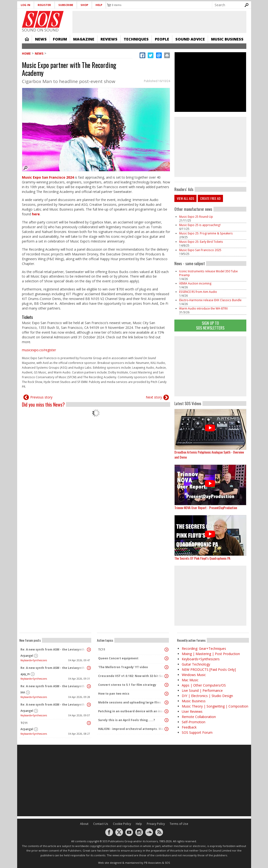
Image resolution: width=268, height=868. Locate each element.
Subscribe (66, 5)
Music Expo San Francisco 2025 (201, 250)
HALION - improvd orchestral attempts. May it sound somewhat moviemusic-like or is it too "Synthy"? (132, 729)
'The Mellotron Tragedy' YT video (123, 667)
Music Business (227, 39)
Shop (84, 5)
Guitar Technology (196, 664)
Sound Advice (190, 39)
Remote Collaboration (199, 717)
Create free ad (210, 198)
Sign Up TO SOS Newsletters (210, 325)
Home (27, 39)
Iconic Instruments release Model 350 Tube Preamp (208, 273)
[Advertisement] (210, 366)
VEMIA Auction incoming (195, 283)
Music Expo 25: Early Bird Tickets (201, 242)
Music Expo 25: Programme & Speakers (206, 233)
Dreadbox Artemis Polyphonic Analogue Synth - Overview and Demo (209, 455)
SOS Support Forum (197, 732)
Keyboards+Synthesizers (34, 660)
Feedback (189, 727)
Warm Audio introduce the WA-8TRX (203, 308)
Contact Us (101, 824)
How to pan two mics (114, 694)
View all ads (185, 198)
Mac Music (190, 680)
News (41, 39)
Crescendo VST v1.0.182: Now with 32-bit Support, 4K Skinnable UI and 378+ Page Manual (132, 676)
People (162, 39)
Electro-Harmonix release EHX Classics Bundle (210, 300)
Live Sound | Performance (202, 690)
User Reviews (192, 711)
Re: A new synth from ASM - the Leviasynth (53, 649)
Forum (60, 39)
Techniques (136, 39)
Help (99, 5)
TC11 (24, 723)
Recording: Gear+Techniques (204, 648)
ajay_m (25, 674)
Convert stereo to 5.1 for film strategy (127, 685)
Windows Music (194, 675)
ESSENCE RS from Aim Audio (198, 292)
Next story (154, 397)
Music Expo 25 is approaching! (200, 225)
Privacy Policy (156, 824)
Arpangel (27, 656)
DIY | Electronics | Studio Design (207, 696)
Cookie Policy (122, 824)
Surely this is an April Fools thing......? (126, 720)
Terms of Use (179, 824)
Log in (25, 5)
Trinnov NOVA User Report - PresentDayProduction (206, 508)
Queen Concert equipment (118, 658)
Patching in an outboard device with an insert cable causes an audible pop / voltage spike (132, 711)
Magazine (84, 39)
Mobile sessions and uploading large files (129, 702)
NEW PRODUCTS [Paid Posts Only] (209, 669)
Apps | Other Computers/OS (204, 685)
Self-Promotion (194, 722)
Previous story (41, 397)
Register (44, 5)
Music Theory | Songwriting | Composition (215, 706)
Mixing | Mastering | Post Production (211, 654)
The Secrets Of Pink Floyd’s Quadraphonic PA (202, 558)
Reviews (109, 39)
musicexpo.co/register (39, 350)
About (84, 824)
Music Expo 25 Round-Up (196, 217)
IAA (23, 692)
